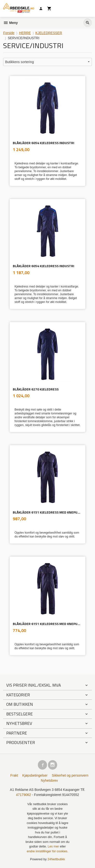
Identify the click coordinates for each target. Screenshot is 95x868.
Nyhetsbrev (49, 780)
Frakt (14, 775)
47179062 (23, 795)
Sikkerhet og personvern (70, 775)
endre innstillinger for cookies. (47, 851)
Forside (9, 33)
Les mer (54, 846)
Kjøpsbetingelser (35, 775)
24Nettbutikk (56, 859)
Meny (10, 23)
